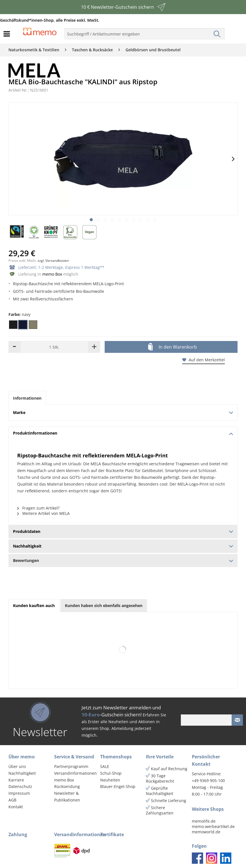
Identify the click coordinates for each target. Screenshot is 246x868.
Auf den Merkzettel (204, 360)
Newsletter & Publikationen (67, 797)
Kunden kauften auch (34, 605)
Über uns (17, 766)
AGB (12, 800)
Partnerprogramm (71, 766)
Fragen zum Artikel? (38, 508)
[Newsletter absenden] (237, 720)
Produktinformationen (123, 433)
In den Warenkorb (173, 347)
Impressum (19, 793)
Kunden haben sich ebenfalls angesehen (104, 605)
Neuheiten (110, 780)
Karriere (16, 780)
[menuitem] (8, 34)
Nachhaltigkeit (22, 773)
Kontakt (16, 807)
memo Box (52, 274)
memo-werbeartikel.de (213, 826)
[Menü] (8, 34)
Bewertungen (123, 560)
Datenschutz (20, 786)
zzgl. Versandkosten (53, 261)
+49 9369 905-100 (208, 780)
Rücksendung (67, 786)
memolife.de (204, 821)
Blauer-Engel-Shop (118, 786)
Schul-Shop (111, 773)
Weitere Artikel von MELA (43, 513)
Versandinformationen (75, 773)
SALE (105, 766)
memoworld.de (206, 832)
